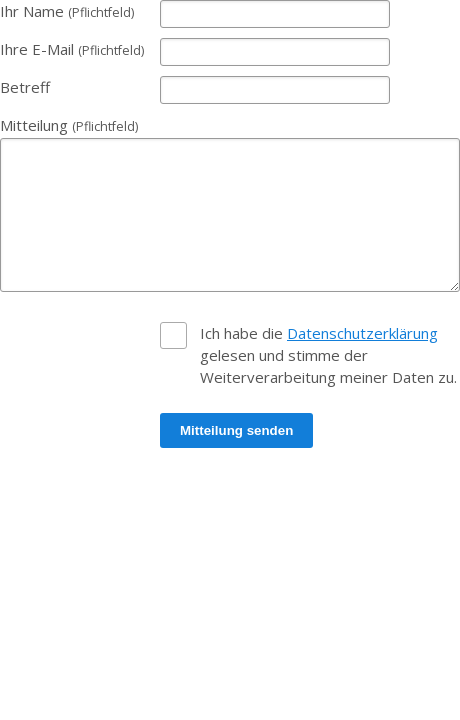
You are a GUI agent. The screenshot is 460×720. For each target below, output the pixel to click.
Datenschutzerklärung (362, 333)
